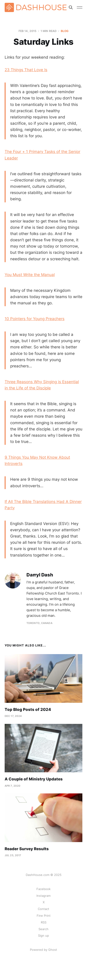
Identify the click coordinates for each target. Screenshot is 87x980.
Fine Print (44, 916)
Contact (43, 909)
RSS (44, 922)
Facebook (43, 889)
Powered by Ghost (43, 950)
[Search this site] (71, 7)
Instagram (43, 896)
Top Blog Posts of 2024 (28, 710)
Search (43, 929)
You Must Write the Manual (30, 275)
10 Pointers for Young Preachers (35, 319)
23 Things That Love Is (26, 70)
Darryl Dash (40, 575)
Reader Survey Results (27, 849)
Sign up (43, 935)
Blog (65, 31)
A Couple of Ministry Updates (34, 779)
